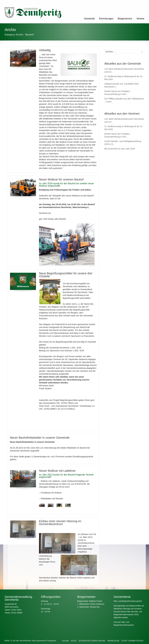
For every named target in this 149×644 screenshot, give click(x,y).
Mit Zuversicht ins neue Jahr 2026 (120, 149)
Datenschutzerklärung (92, 641)
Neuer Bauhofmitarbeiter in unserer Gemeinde (40, 438)
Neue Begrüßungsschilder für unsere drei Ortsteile (66, 275)
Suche (65, 641)
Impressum (113, 641)
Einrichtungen (106, 19)
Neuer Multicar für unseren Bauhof (61, 179)
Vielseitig (45, 50)
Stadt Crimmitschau (132, 641)
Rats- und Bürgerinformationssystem (128, 601)
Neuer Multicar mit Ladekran (57, 471)
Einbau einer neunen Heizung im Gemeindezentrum (60, 523)
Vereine (140, 19)
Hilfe (74, 641)
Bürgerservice (125, 19)
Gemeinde (89, 19)
